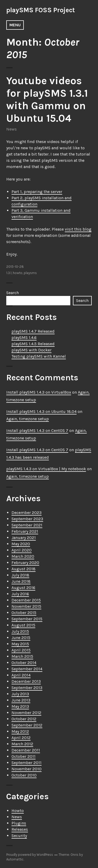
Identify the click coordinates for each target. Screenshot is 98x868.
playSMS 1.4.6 (24, 337)
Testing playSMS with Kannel (39, 356)
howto (18, 273)
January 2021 (24, 538)
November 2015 (26, 606)
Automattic (15, 859)
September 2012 (27, 725)
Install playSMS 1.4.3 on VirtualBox (39, 392)
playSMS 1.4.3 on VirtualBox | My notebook (46, 469)
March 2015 (22, 656)
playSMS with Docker (31, 350)
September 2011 (27, 763)
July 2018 (20, 575)
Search (13, 293)
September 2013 (27, 688)
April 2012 (21, 738)
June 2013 (21, 700)
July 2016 (20, 594)
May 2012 (20, 731)
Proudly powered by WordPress (30, 855)
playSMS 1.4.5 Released (33, 344)
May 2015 (20, 644)
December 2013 (26, 681)
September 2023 (27, 519)
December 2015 (26, 600)
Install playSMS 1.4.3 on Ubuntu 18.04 (41, 411)
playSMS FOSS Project (41, 10)
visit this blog (78, 229)
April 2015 (21, 650)
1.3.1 (9, 273)
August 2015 (23, 625)
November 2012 (26, 713)
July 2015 (20, 631)
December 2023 (27, 513)
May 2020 (21, 544)
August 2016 (23, 588)
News (11, 129)
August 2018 (24, 569)
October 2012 (24, 719)
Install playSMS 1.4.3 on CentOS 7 (37, 430)
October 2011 (24, 756)
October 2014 (24, 663)
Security (19, 836)
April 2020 (22, 550)
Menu (15, 25)
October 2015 (24, 613)
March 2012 (22, 744)
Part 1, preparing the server (37, 192)
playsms (30, 273)
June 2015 (21, 638)
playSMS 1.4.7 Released (33, 331)
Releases (20, 829)
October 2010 (24, 775)
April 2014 (21, 675)
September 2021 (27, 525)
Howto (18, 811)
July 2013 (20, 694)
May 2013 (20, 706)
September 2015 (27, 619)
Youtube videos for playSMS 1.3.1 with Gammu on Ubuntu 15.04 (47, 99)
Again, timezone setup (28, 419)
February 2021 (25, 531)
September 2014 (27, 669)
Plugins (19, 823)
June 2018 (21, 581)
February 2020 (25, 563)
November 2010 (27, 769)
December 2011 (26, 750)
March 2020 (23, 556)
